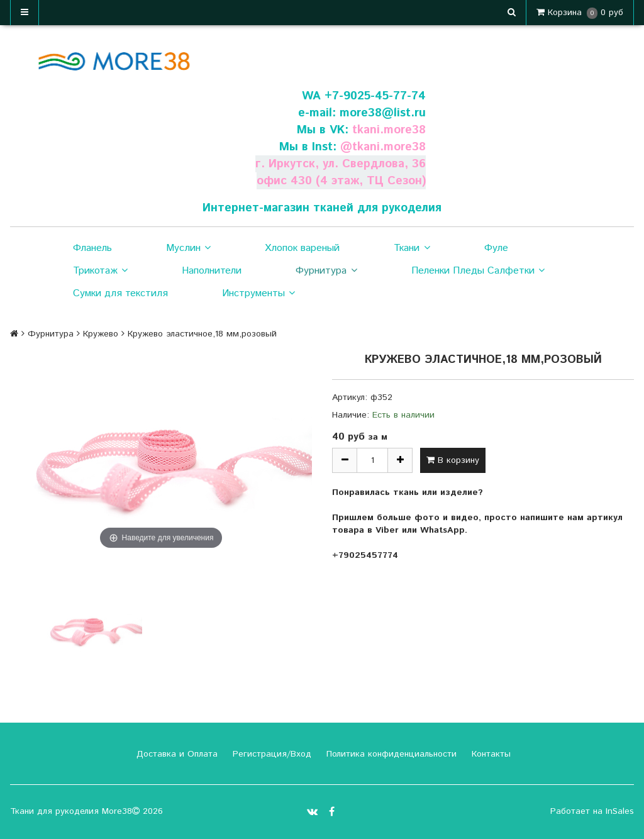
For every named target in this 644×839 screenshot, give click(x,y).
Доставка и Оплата (175, 754)
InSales (620, 811)
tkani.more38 (389, 130)
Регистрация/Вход (270, 754)
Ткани (412, 248)
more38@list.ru (382, 113)
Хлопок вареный (302, 248)
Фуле (496, 248)
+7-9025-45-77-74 (375, 96)
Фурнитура (326, 271)
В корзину (453, 460)
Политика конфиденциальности (390, 754)
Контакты (490, 754)
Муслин (188, 248)
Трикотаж (100, 271)
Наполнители (212, 271)
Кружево (101, 334)
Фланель (92, 248)
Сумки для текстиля (120, 293)
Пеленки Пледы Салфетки (478, 271)
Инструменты (258, 294)
